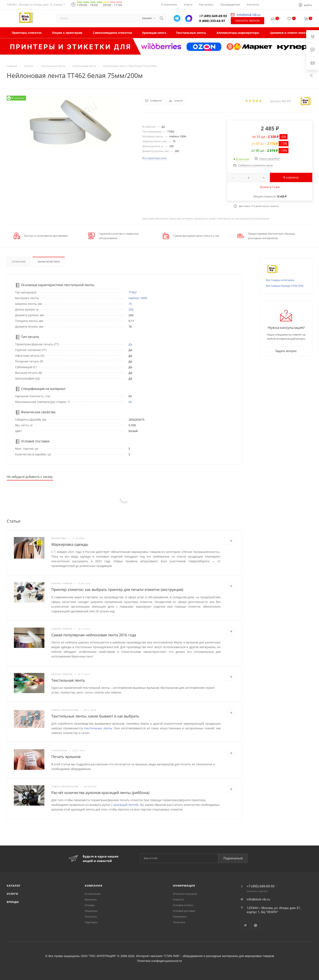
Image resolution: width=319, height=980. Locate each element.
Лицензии (91, 911)
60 (130, 402)
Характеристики (49, 262)
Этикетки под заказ (185, 894)
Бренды (13, 902)
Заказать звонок (247, 21)
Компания (93, 886)
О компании (93, 894)
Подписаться (233, 858)
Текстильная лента (68, 680)
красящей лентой (126, 805)
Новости (178, 899)
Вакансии (91, 899)
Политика (179, 922)
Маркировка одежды (70, 544)
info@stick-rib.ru (258, 899)
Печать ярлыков (66, 757)
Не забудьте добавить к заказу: (30, 477)
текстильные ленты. (98, 728)
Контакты (91, 917)
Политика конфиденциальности (159, 961)
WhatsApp (256, 925)
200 (131, 309)
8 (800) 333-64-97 (212, 21)
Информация (184, 886)
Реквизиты (180, 917)
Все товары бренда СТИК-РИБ (285, 286)
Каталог (14, 886)
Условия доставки (184, 911)
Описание (19, 262)
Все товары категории (280, 280)
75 (130, 304)
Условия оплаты (183, 905)
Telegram (245, 925)
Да (130, 344)
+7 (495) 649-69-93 (213, 16)
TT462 (133, 292)
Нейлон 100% (138, 298)
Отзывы (90, 905)
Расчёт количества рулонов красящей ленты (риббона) (100, 793)
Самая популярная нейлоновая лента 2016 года (94, 635)
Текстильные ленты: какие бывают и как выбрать (95, 716)
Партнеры (91, 922)
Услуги (13, 894)
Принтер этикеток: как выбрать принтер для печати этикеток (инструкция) (117, 590)
